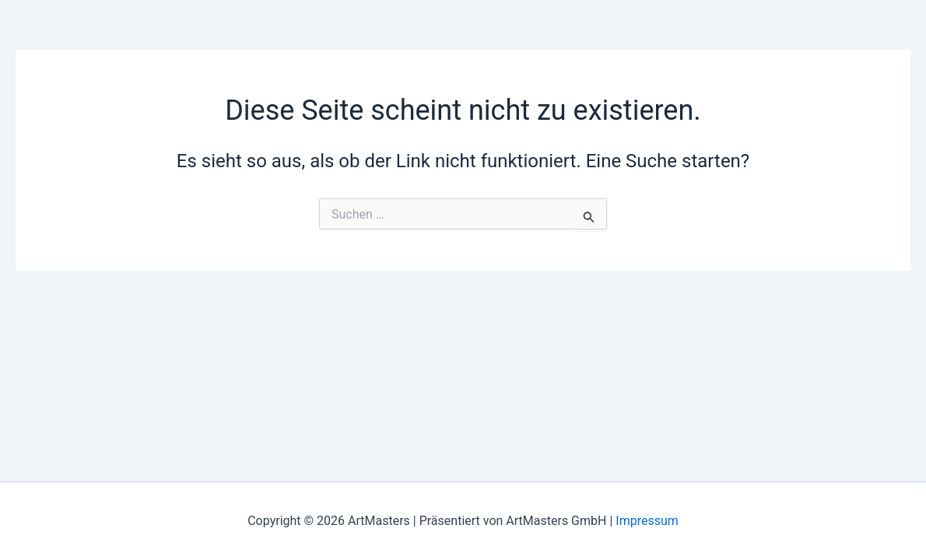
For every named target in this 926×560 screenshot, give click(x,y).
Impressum (647, 521)
